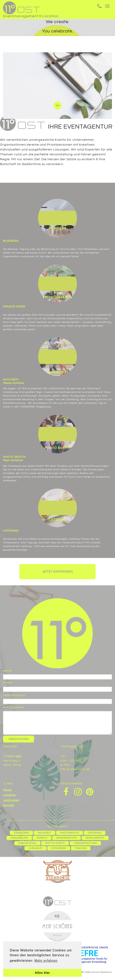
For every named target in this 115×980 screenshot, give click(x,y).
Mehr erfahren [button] (46, 961)
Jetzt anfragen (57, 572)
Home (7, 790)
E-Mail (8, 683)
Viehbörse (21, 833)
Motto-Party (55, 843)
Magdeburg (19, 838)
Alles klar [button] (42, 973)
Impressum (106, 972)
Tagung (81, 848)
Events (42, 838)
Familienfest (95, 838)
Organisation (66, 838)
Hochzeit (45, 833)
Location (9, 795)
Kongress (59, 848)
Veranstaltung (85, 843)
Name (7, 671)
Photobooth (70, 833)
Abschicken (19, 739)
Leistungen (11, 800)
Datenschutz (92, 972)
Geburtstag (27, 843)
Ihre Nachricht (14, 707)
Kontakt (9, 805)
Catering (95, 833)
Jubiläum (36, 848)
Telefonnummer (14, 695)
